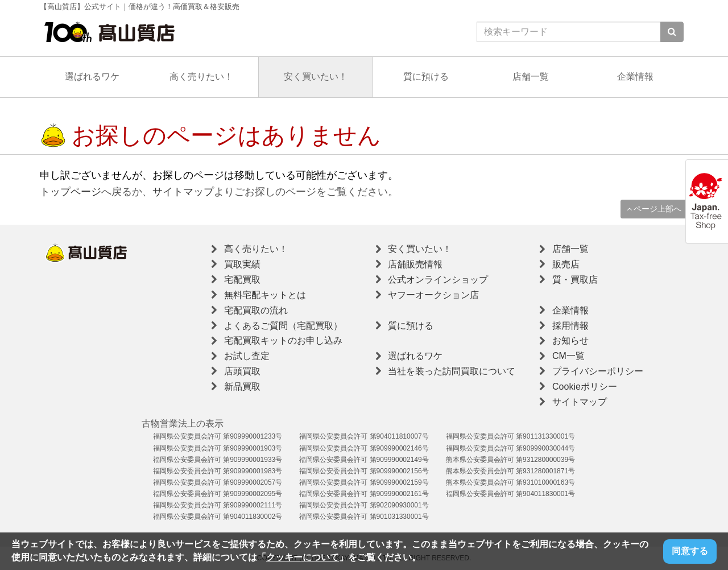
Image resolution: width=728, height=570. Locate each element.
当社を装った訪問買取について (452, 371)
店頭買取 (242, 371)
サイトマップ (183, 192)
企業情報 (635, 77)
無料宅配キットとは (265, 295)
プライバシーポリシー (598, 371)
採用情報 (570, 326)
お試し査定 (247, 356)
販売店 (566, 264)
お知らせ (570, 340)
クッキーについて (303, 557)
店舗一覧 (531, 77)
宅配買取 (242, 280)
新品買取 (242, 387)
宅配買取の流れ (256, 310)
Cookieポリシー (585, 387)
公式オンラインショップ (438, 280)
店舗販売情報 (415, 264)
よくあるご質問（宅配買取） (283, 326)
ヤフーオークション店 (433, 295)
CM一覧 (568, 356)
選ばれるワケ (92, 77)
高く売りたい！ (201, 77)
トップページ (71, 192)
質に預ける (426, 77)
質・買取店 (575, 280)
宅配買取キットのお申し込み (283, 340)
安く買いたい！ (316, 77)
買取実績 (242, 264)
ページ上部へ (654, 209)
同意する (690, 551)
